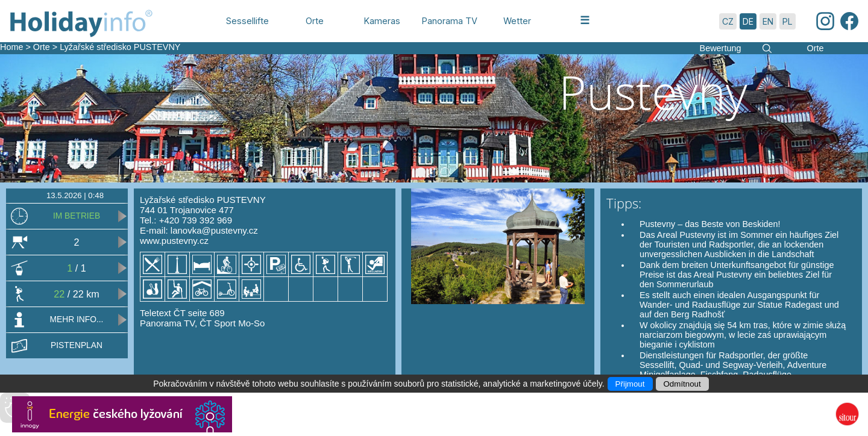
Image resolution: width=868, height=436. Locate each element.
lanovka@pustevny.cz (214, 230)
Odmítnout (682, 384)
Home (11, 47)
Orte (42, 47)
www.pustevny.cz (174, 241)
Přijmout (630, 384)
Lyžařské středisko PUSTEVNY (120, 47)
